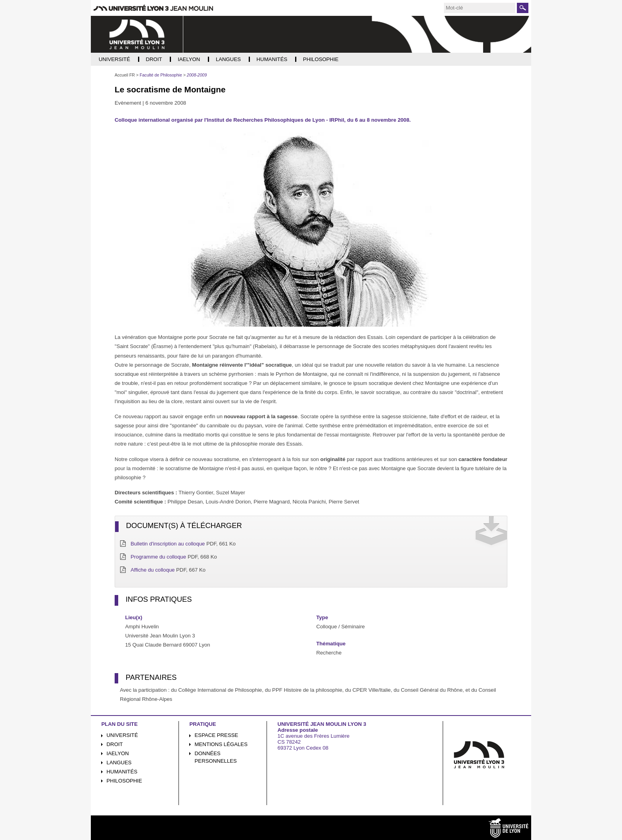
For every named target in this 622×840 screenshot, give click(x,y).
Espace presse (217, 735)
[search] (480, 8)
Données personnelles (216, 757)
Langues (119, 763)
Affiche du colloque (153, 570)
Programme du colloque (158, 557)
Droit (115, 744)
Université (122, 735)
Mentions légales (221, 744)
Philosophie (124, 781)
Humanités (122, 772)
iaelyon (118, 753)
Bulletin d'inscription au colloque (168, 544)
